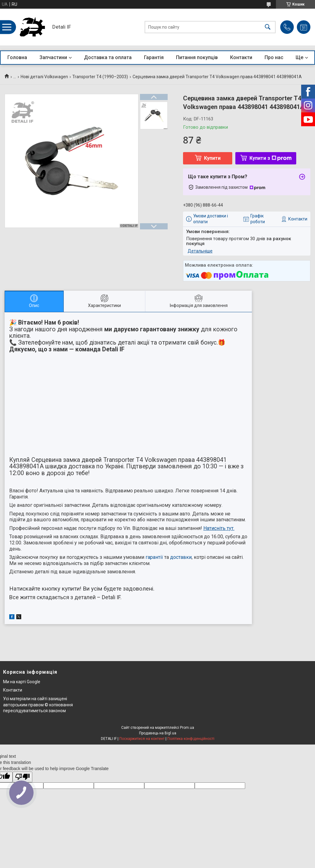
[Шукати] (268, 27)
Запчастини (53, 57)
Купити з (271, 158)
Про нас (274, 57)
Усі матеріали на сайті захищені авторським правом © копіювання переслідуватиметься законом (38, 705)
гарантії (154, 557)
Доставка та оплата (108, 57)
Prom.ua (187, 728)
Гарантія (154, 57)
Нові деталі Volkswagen (44, 77)
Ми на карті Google (22, 682)
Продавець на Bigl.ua (158, 733)
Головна (17, 57)
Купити (212, 158)
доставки (181, 557)
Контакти (241, 57)
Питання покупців (197, 57)
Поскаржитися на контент (142, 739)
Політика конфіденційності (191, 739)
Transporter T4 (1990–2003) (100, 77)
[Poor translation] (22, 777)
